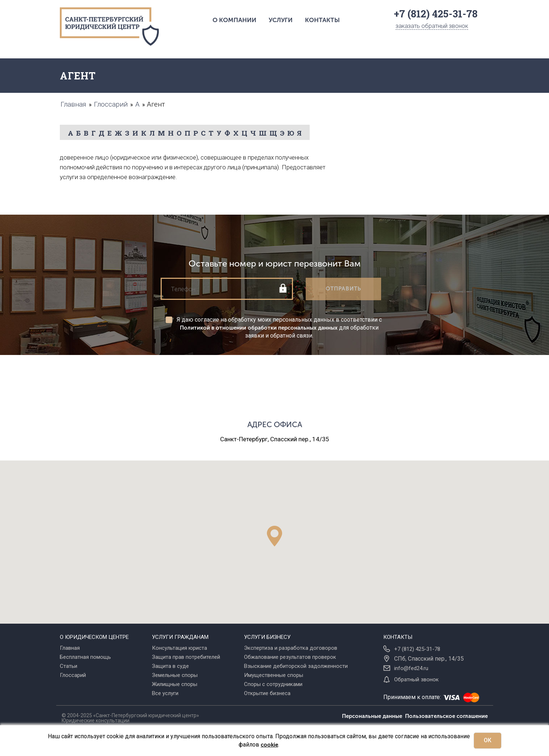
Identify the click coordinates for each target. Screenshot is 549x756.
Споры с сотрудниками (273, 684)
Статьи (69, 666)
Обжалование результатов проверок (290, 657)
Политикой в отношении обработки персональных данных (259, 328)
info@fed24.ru (411, 668)
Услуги (281, 20)
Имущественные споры (274, 675)
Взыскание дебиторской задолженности (296, 666)
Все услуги (165, 693)
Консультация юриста (179, 648)
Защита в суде (170, 666)
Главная (70, 648)
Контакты (322, 20)
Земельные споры (175, 675)
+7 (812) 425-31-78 (417, 649)
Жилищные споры (175, 684)
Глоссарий (73, 675)
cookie (269, 745)
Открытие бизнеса (267, 693)
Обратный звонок (416, 679)
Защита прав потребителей (186, 657)
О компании (234, 20)
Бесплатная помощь (85, 657)
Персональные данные (373, 716)
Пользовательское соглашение (446, 716)
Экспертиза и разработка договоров (291, 648)
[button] (274, 536)
